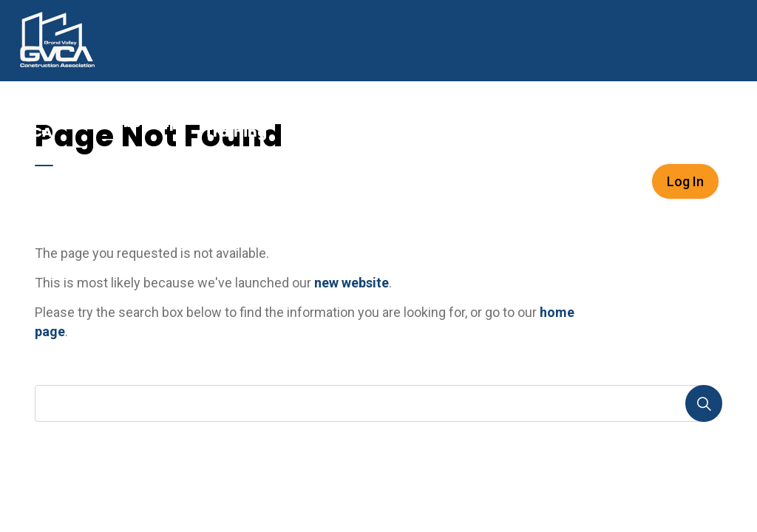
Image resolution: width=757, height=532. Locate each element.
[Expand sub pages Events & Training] (290, 122)
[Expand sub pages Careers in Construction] (524, 122)
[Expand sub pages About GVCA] (71, 122)
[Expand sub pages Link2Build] (388, 122)
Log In (685, 181)
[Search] (704, 403)
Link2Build (343, 122)
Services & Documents (686, 122)
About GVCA (33, 122)
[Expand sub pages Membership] (186, 122)
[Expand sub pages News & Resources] (627, 122)
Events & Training (235, 122)
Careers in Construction (455, 122)
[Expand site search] (738, 181)
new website (352, 283)
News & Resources (578, 122)
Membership (133, 122)
